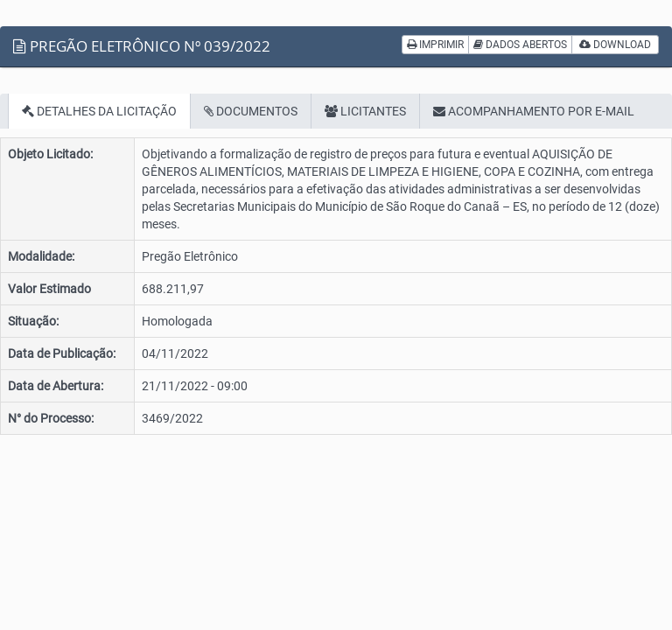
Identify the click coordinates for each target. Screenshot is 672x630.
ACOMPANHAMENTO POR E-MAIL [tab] (534, 111)
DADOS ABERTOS (520, 45)
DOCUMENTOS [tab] (251, 111)
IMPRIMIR (435, 45)
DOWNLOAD (615, 45)
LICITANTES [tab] (365, 111)
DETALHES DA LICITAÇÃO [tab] (99, 111)
